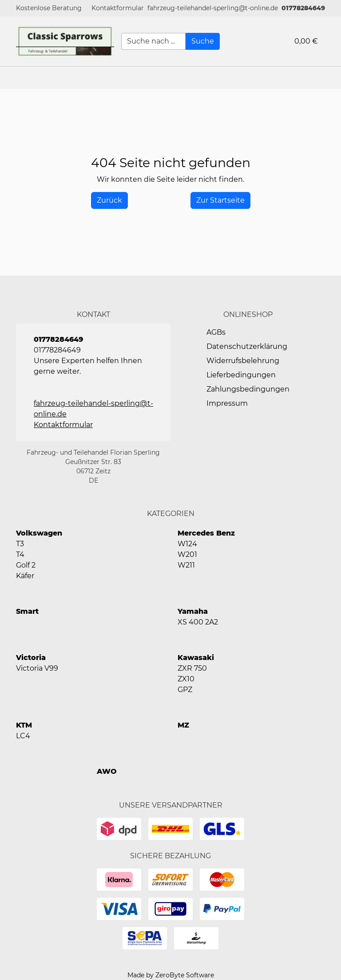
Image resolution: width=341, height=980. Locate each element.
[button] (118, 8)
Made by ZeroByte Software (171, 975)
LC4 (23, 736)
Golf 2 (26, 565)
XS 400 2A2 (198, 622)
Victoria (31, 658)
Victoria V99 (37, 668)
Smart (27, 611)
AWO (107, 771)
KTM (24, 725)
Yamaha (193, 611)
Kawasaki (196, 658)
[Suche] (203, 41)
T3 (20, 544)
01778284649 (303, 8)
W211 (186, 565)
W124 (187, 544)
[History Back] (109, 200)
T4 (20, 554)
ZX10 (186, 679)
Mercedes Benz (206, 533)
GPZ (185, 690)
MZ (183, 725)
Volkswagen (39, 533)
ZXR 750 (192, 668)
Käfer (25, 576)
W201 (187, 554)
